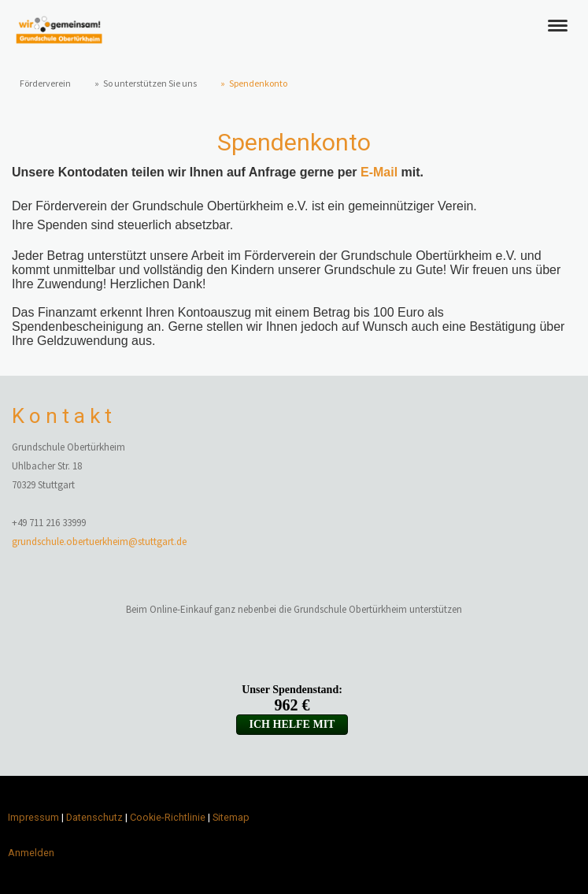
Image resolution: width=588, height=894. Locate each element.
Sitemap (231, 817)
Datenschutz (94, 817)
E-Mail (379, 172)
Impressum (33, 817)
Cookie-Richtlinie (168, 817)
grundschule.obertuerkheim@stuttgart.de (99, 542)
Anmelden (31, 853)
